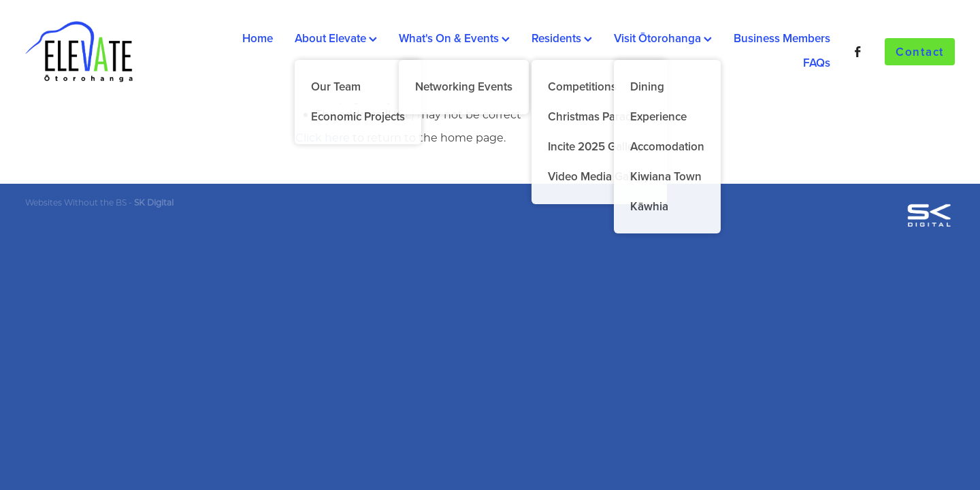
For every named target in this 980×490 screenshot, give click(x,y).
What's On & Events (454, 38)
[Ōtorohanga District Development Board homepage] (118, 52)
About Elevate (336, 38)
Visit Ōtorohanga (663, 38)
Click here (323, 137)
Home (258, 38)
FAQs (817, 63)
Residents (562, 38)
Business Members (782, 38)
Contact (920, 52)
